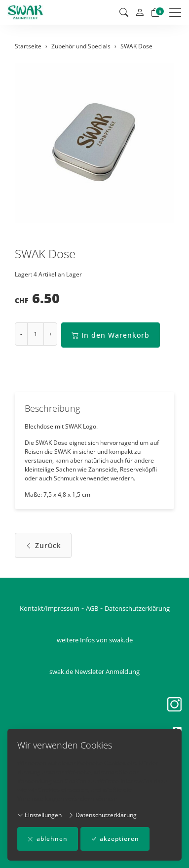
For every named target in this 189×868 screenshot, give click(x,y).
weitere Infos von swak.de (95, 640)
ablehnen (48, 839)
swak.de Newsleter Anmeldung (94, 671)
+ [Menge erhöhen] (50, 334)
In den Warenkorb (111, 335)
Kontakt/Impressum (50, 608)
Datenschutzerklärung (102, 815)
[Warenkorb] (155, 12)
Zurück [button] (43, 545)
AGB (92, 608)
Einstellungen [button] (39, 815)
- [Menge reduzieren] (21, 334)
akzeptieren (115, 839)
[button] (124, 12)
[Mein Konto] (140, 13)
